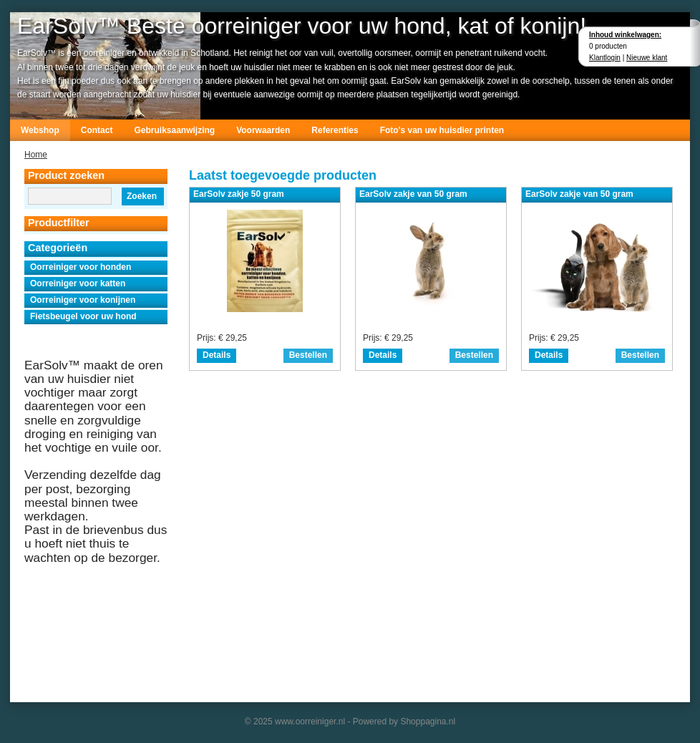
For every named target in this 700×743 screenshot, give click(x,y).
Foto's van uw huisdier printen (442, 130)
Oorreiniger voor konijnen (83, 300)
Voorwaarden (263, 130)
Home (36, 155)
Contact (97, 130)
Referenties (335, 130)
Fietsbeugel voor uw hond (83, 316)
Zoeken (142, 196)
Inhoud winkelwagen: (625, 35)
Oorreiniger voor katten (78, 283)
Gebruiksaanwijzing (174, 130)
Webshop (40, 130)
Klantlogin (605, 58)
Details (217, 355)
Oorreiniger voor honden (81, 267)
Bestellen (308, 355)
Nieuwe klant (647, 58)
